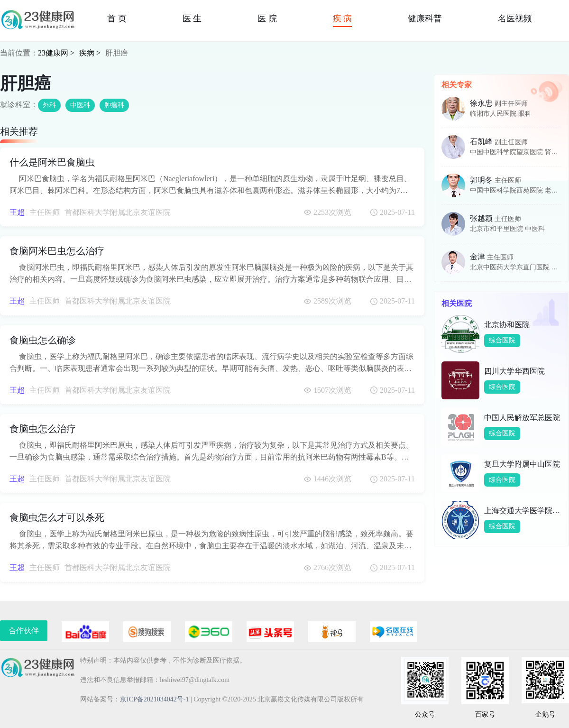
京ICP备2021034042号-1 (154, 699)
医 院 (267, 18)
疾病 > (90, 53)
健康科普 (425, 18)
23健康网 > (56, 53)
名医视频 (515, 18)
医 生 (192, 18)
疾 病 (343, 18)
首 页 (117, 18)
